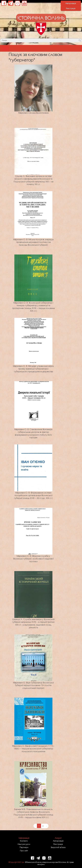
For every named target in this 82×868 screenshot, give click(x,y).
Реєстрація (71, 8)
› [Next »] (47, 826)
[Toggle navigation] (5, 48)
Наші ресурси (24, 844)
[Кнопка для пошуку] (80, 40)
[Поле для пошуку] (41, 40)
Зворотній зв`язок (58, 847)
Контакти (24, 841)
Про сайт (24, 851)
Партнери (24, 847)
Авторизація (71, 3)
